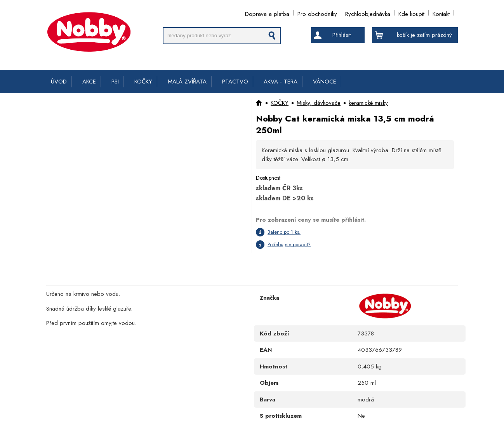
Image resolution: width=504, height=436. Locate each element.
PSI (115, 82)
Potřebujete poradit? (289, 244)
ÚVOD (59, 82)
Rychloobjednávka (368, 13)
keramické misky (368, 103)
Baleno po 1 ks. (284, 232)
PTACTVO (235, 82)
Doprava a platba (267, 13)
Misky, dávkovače (319, 103)
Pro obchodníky (317, 13)
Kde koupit (411, 13)
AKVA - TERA (281, 82)
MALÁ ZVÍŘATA (187, 82)
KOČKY (143, 82)
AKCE (89, 82)
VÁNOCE (325, 82)
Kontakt (441, 13)
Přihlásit (342, 35)
